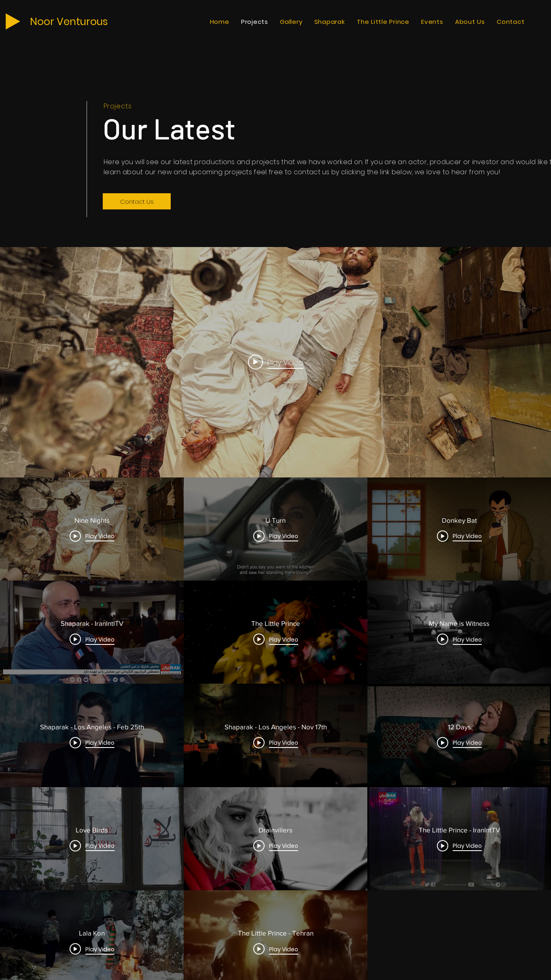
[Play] (13, 21)
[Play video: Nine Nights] (276, 362)
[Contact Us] (137, 201)
